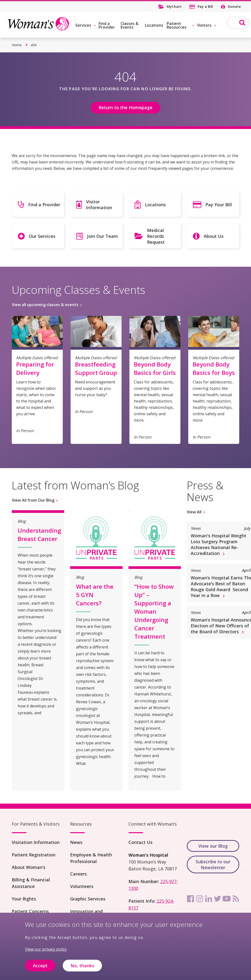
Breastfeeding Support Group (96, 368)
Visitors (204, 25)
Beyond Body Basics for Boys (214, 368)
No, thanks (82, 970)
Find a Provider (107, 25)
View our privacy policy (46, 954)
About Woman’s (29, 867)
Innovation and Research (86, 915)
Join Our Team (102, 236)
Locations (154, 25)
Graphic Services (88, 899)
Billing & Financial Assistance (31, 883)
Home (17, 45)
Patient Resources (177, 25)
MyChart (174, 6)
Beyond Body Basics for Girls (155, 368)
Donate (234, 6)
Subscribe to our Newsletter (213, 865)
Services (83, 25)
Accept (40, 970)
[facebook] (190, 899)
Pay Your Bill (219, 205)
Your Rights (24, 899)
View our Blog (213, 846)
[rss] (236, 899)
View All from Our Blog (33, 500)
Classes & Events (130, 25)
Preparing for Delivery (35, 368)
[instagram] (200, 899)
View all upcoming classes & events (45, 305)
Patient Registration (34, 855)
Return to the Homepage (125, 107)
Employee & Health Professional (91, 858)
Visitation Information (36, 842)
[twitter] (218, 899)
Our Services (42, 236)
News (76, 842)
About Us (214, 236)
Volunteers (82, 886)
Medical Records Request (156, 236)
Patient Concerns (30, 911)
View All (194, 512)
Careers (78, 874)
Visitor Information (99, 205)
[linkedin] (209, 899)
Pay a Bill (205, 6)
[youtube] (227, 899)
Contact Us (140, 842)
